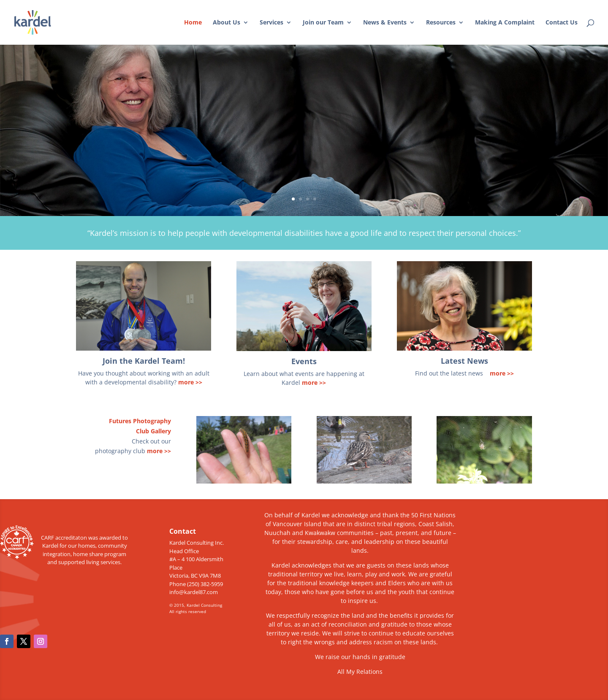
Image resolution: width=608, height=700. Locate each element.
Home (193, 23)
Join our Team (323, 23)
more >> (190, 382)
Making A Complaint (505, 23)
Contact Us (562, 23)
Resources (441, 23)
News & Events (385, 23)
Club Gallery (153, 431)
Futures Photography (140, 421)
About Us (227, 23)
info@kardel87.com (194, 592)
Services (271, 23)
